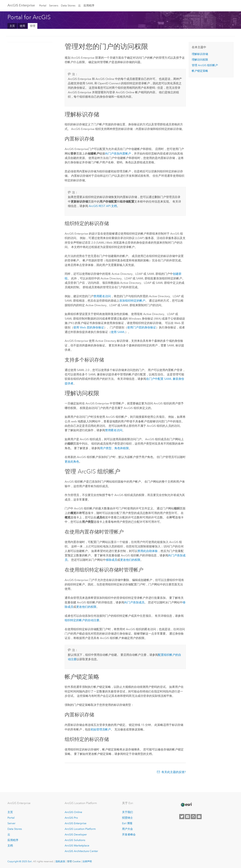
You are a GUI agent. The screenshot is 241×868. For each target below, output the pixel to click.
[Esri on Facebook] (188, 817)
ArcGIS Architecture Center (81, 851)
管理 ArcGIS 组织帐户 (205, 65)
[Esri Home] (186, 805)
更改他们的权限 (130, 560)
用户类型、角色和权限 (114, 448)
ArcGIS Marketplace (77, 846)
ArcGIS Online (73, 812)
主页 (12, 26)
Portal (43, 6)
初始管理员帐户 (101, 729)
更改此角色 (72, 462)
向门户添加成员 (134, 602)
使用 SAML (118, 332)
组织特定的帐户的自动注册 (82, 620)
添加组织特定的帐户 (132, 301)
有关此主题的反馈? (174, 772)
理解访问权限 (200, 60)
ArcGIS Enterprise (21, 5)
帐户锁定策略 (200, 71)
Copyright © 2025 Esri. (20, 861)
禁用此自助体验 (148, 551)
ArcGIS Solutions (75, 840)
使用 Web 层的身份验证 (89, 327)
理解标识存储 (200, 54)
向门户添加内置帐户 (118, 154)
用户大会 (127, 829)
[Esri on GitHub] (193, 817)
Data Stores (68, 6)
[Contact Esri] (199, 817)
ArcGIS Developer (76, 834)
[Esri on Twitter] (182, 817)
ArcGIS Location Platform (80, 829)
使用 (22, 26)
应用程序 (89, 6)
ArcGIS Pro (71, 818)
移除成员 (112, 560)
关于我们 (127, 812)
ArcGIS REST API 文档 (103, 206)
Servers (54, 6)
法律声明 (87, 861)
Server (11, 823)
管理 (33, 26)
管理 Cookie (74, 861)
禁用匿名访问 (102, 296)
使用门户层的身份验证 (142, 327)
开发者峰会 (129, 834)
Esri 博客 (127, 823)
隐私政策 (60, 861)
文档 (10, 846)
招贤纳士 (127, 818)
